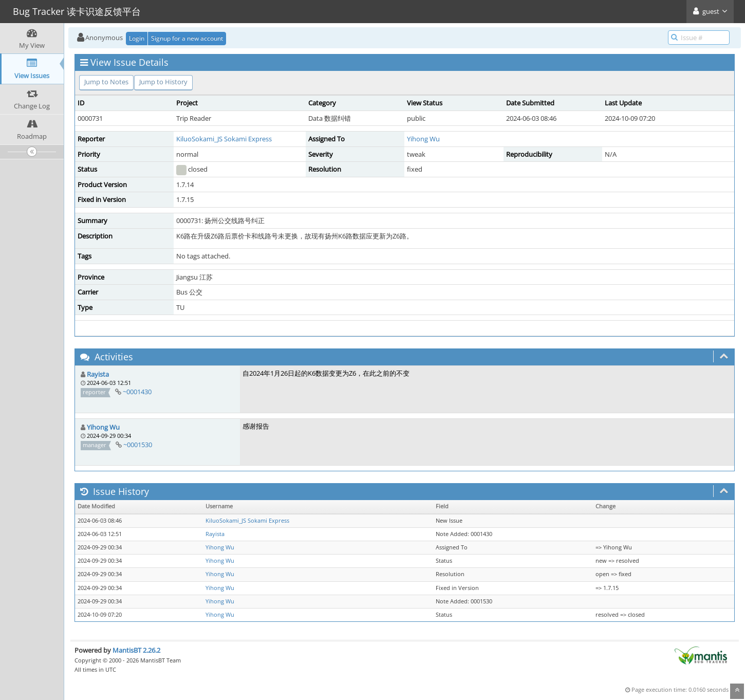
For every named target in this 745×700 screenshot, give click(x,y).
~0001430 (137, 392)
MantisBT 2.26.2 (136, 650)
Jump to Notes (106, 82)
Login (137, 38)
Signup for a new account (187, 38)
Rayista (98, 374)
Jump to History (163, 82)
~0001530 (138, 445)
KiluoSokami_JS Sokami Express (224, 139)
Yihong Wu (423, 139)
